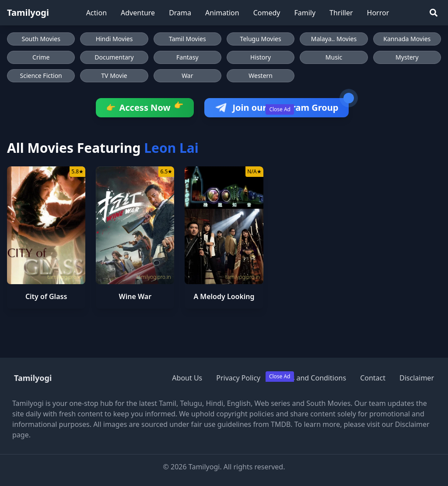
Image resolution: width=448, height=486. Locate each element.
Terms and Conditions (310, 378)
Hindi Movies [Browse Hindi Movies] (114, 39)
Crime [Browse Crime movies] (41, 57)
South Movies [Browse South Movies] (41, 39)
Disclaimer (417, 378)
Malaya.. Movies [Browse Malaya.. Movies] (334, 39)
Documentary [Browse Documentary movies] (114, 57)
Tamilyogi (28, 12)
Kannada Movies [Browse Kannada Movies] (407, 39)
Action (96, 13)
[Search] (434, 13)
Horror (378, 13)
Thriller (341, 13)
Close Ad (280, 109)
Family (305, 13)
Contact (373, 378)
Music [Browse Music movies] (334, 57)
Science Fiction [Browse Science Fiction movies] (41, 76)
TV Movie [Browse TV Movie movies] (114, 76)
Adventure (138, 13)
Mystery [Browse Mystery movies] (407, 57)
